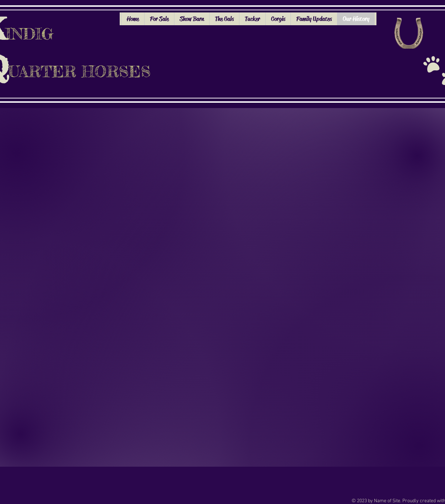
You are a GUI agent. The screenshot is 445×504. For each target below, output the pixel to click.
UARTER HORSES (80, 71)
